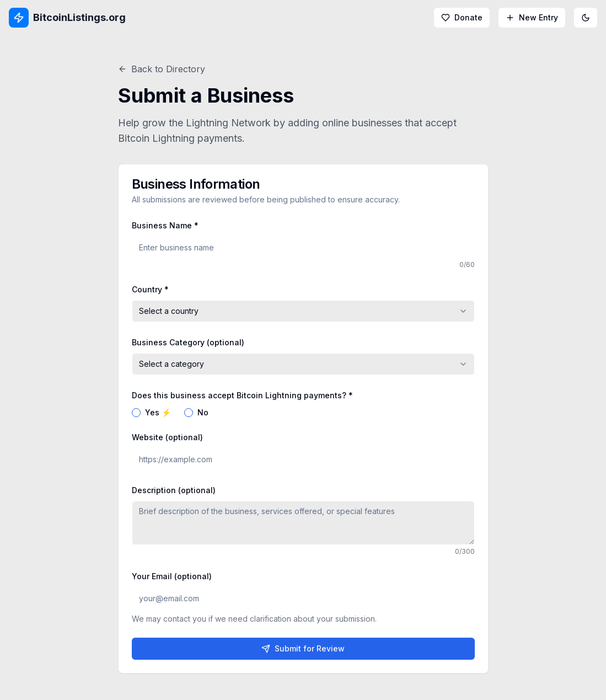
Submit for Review (303, 648)
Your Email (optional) (172, 576)
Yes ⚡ (158, 413)
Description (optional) (174, 490)
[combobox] (303, 311)
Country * (150, 289)
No (203, 413)
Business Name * (165, 225)
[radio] (136, 413)
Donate (462, 17)
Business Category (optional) (188, 342)
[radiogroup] (303, 413)
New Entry (532, 17)
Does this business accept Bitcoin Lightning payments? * (242, 395)
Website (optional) (167, 437)
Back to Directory (162, 69)
